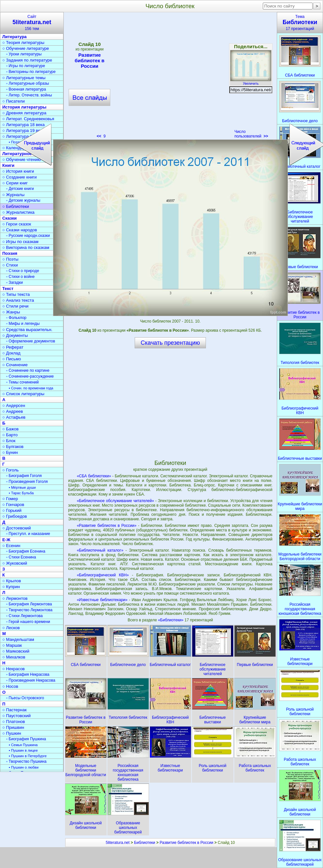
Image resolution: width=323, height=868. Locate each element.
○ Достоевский (17, 528)
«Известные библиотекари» (102, 600)
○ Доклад (11, 353)
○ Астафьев (14, 417)
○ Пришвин (13, 727)
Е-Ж (6, 540)
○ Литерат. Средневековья (28, 119)
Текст (8, 289)
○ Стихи (10, 265)
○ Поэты (10, 259)
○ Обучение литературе (26, 48)
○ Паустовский (16, 716)
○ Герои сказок (17, 224)
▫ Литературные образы (28, 83)
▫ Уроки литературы (24, 54)
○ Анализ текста (18, 300)
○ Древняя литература (24, 113)
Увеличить (251, 82)
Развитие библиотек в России (187, 843)
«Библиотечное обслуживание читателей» (115, 501)
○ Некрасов (13, 669)
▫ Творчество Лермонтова (29, 610)
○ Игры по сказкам (20, 242)
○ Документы (15, 335)
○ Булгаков (13, 447)
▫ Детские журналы (23, 200)
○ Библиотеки (16, 206)
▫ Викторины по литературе (31, 72)
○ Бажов (10, 429)
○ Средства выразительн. (27, 330)
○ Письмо (12, 359)
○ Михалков (14, 657)
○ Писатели (13, 101)
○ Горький (12, 510)
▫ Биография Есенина (26, 551)
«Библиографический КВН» (103, 575)
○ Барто (10, 435)
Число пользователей (251, 134)
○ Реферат (13, 347)
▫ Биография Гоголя (24, 476)
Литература (14, 37)
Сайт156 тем (32, 23)
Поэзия (10, 253)
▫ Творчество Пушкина (26, 761)
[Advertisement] (170, 404)
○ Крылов (12, 581)
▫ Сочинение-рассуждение (30, 376)
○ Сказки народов (20, 230)
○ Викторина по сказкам (26, 247)
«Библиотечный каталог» (100, 550)
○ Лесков (11, 628)
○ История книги (18, 171)
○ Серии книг (15, 183)
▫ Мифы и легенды (23, 324)
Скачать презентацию (170, 343)
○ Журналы (13, 195)
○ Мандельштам (18, 639)
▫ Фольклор (16, 318)
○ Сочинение (15, 365)
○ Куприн (11, 587)
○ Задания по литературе (27, 60)
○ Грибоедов (15, 516)
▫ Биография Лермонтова (29, 604)
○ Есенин (11, 546)
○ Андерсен (14, 405)
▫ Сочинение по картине (28, 370)
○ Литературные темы (24, 78)
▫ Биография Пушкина (26, 739)
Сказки (9, 218)
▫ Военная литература (26, 89)
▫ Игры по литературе (26, 66)
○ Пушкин (12, 733)
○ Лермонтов (15, 598)
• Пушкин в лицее (23, 750)
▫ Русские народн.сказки (28, 236)
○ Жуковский (15, 563)
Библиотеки (145, 843)
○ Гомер (10, 499)
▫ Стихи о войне (20, 277)
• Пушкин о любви (24, 767)
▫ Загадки (14, 282)
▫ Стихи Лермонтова (24, 616)
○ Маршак (12, 645)
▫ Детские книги (20, 189)
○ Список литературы (23, 394)
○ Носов (10, 686)
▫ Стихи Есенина (21, 557)
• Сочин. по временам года (31, 388)
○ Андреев (13, 411)
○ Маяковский (16, 651)
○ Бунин (10, 452)
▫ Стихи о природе (23, 271)
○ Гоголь (11, 470)
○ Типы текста (16, 294)
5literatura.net (118, 843)
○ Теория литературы (23, 43)
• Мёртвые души (22, 487)
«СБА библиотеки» (94, 476)
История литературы (24, 107)
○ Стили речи (15, 306)
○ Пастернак (14, 710)
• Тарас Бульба (21, 493)
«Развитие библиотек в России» (107, 526)
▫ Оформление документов (31, 341)
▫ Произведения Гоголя (27, 482)
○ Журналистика (18, 212)
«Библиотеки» (171, 620)
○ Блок (9, 441)
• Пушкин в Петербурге (28, 756)
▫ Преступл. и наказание (28, 534)
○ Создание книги (20, 177)
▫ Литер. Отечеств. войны (29, 95)
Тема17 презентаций (300, 23)
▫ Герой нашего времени (28, 622)
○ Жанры (11, 312)
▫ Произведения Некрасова (31, 680)
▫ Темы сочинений (22, 382)
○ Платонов (14, 722)
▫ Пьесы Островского (25, 698)
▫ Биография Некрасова (28, 674)
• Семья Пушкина (23, 745)
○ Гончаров (13, 505)
